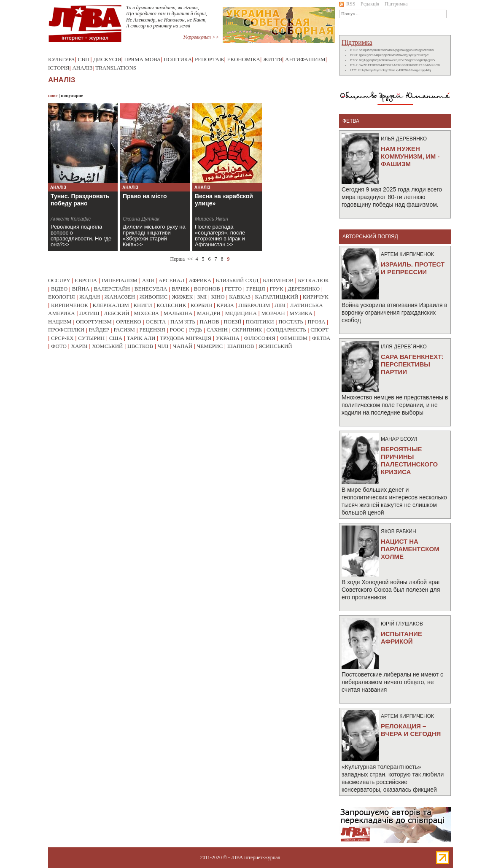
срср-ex (62, 338)
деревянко (304, 289)
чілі (163, 346)
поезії (232, 322)
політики (260, 322)
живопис (154, 297)
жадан (90, 297)
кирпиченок (70, 305)
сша (116, 338)
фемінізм (294, 338)
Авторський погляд (370, 237)
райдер (99, 330)
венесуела (151, 289)
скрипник (247, 330)
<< (190, 259)
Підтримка (396, 4)
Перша (177, 259)
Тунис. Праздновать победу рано (80, 200)
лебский (116, 313)
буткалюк (314, 280)
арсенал (171, 280)
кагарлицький (277, 297)
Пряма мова (142, 59)
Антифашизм (305, 59)
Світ (84, 59)
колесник (171, 305)
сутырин (91, 338)
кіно (218, 297)
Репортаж (210, 59)
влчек (180, 289)
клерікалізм (111, 305)
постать (291, 322)
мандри (209, 313)
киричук (316, 297)
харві (79, 346)
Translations (116, 68)
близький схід (237, 280)
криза (225, 305)
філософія (259, 338)
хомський (107, 346)
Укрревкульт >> (201, 37)
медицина (241, 313)
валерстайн (112, 289)
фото (59, 346)
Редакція (370, 4)
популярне (72, 95)
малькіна (178, 313)
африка (200, 280)
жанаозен (120, 297)
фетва (321, 338)
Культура (62, 59)
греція (256, 289)
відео (59, 289)
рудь (195, 330)
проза (316, 322)
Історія (59, 68)
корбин (201, 305)
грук (276, 289)
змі (202, 297)
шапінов (241, 346)
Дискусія (107, 59)
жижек (182, 297)
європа (86, 280)
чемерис (210, 346)
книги (143, 305)
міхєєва (146, 313)
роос (177, 330)
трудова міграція (186, 338)
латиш (89, 313)
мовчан (273, 313)
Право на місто (145, 196)
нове (53, 95)
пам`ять (183, 322)
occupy (59, 280)
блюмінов (278, 280)
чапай (183, 346)
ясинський (275, 346)
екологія (62, 297)
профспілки (66, 330)
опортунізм (94, 322)
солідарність (286, 330)
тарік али (141, 338)
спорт (319, 330)
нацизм (60, 322)
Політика (178, 59)
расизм (124, 330)
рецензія (152, 330)
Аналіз (82, 68)
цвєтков (140, 346)
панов (209, 322)
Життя (273, 59)
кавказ (240, 297)
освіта (156, 322)
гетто (233, 289)
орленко (129, 322)
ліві (280, 305)
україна (228, 338)
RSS (347, 4)
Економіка (244, 59)
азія (148, 280)
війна (81, 289)
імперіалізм (120, 280)
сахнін (217, 330)
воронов (207, 289)
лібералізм (255, 305)
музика (301, 313)
